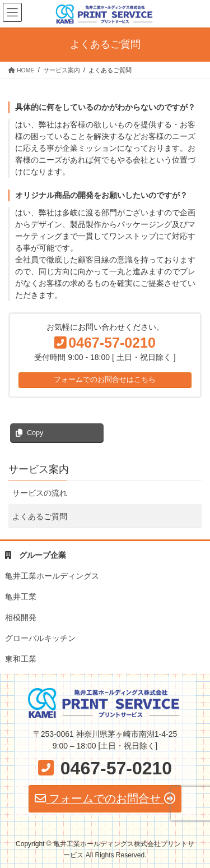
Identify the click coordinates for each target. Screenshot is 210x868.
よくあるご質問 (40, 516)
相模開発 (21, 617)
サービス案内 (39, 469)
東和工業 (21, 659)
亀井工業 (21, 597)
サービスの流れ (40, 493)
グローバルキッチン (40, 638)
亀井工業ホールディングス (52, 576)
